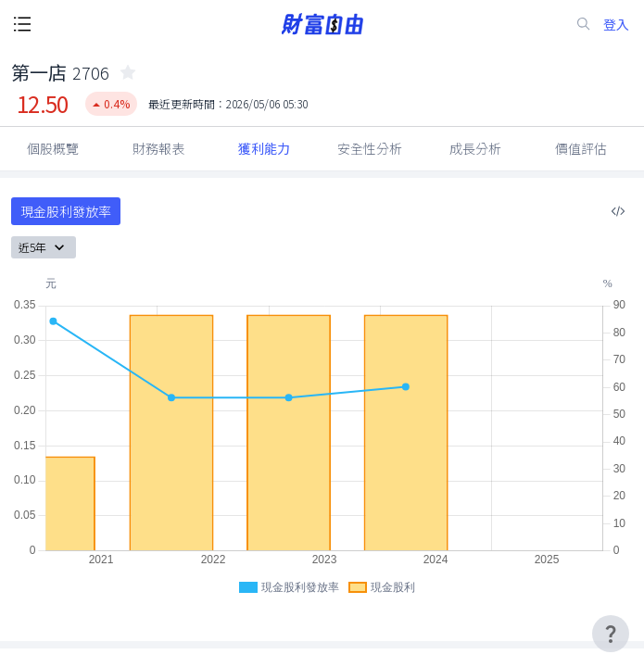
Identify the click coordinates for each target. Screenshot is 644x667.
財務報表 (158, 148)
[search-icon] (584, 24)
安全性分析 (370, 148)
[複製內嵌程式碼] (618, 211)
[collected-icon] (128, 72)
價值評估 (581, 148)
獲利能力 (264, 148)
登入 (616, 25)
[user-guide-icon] (611, 634)
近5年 (44, 247)
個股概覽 (53, 148)
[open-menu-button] (22, 24)
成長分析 (475, 148)
